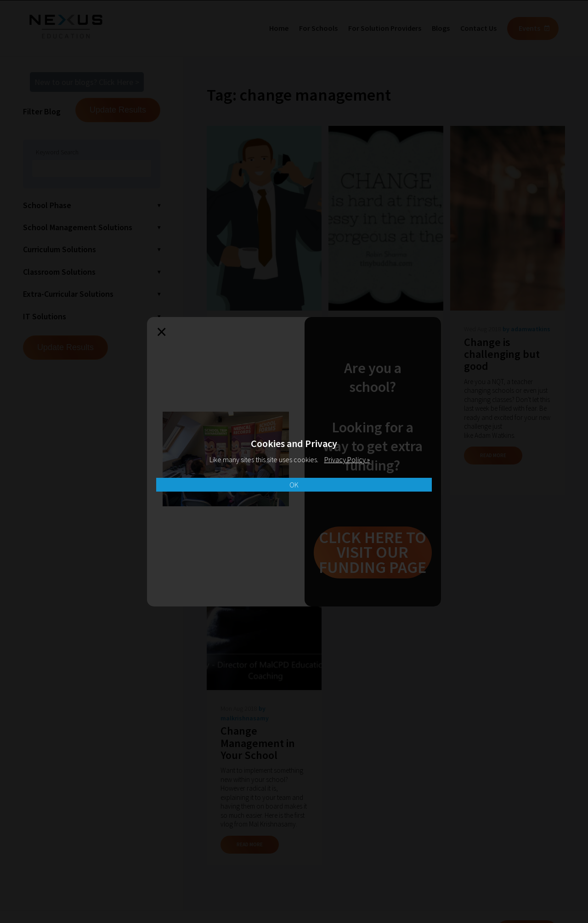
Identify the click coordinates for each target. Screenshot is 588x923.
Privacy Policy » (347, 459)
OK (294, 485)
